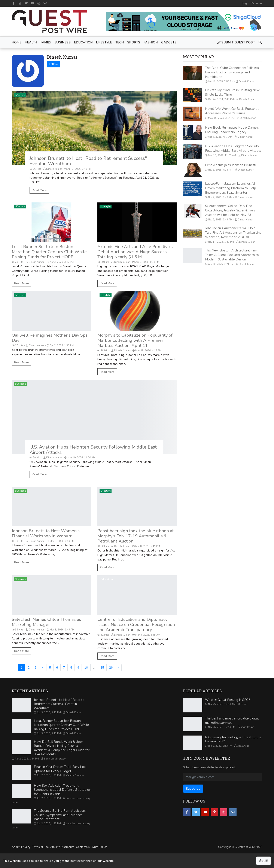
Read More (39, 190)
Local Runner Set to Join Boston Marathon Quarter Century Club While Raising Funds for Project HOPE (49, 252)
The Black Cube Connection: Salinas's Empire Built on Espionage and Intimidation (232, 72)
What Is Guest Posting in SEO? (228, 700)
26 (111, 668)
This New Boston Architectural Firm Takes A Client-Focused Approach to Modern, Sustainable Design (232, 255)
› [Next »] (118, 668)
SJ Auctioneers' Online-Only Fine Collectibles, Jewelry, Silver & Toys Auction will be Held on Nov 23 (230, 210)
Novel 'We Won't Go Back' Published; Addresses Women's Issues (233, 111)
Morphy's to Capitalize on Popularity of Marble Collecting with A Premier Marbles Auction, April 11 (135, 340)
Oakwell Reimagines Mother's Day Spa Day (50, 338)
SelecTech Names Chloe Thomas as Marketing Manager (46, 622)
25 (102, 668)
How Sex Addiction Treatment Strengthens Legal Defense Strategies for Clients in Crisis (62, 790)
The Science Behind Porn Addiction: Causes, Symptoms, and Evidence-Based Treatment (60, 815)
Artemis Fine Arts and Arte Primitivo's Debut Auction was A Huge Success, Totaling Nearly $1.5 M (135, 252)
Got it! (264, 861)
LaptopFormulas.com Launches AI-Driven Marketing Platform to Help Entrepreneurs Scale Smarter (231, 188)
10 (86, 668)
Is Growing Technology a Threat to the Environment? (233, 739)
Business (21, 384)
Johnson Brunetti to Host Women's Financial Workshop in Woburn (46, 533)
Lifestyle (20, 95)
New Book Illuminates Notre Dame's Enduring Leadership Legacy (232, 130)
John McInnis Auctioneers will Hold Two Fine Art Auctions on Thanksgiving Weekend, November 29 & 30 (233, 233)
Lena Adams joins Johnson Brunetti (231, 165)
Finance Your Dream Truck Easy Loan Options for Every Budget (61, 769)
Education (107, 579)
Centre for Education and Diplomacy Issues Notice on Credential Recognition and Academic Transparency (136, 625)
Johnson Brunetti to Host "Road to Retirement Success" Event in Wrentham (88, 161)
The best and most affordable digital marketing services (232, 721)
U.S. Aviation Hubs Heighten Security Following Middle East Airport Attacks (93, 450)
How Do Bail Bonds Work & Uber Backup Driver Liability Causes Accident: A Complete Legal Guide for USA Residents (62, 748)
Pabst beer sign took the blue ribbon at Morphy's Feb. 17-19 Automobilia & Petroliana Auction (136, 536)
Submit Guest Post (236, 42)
